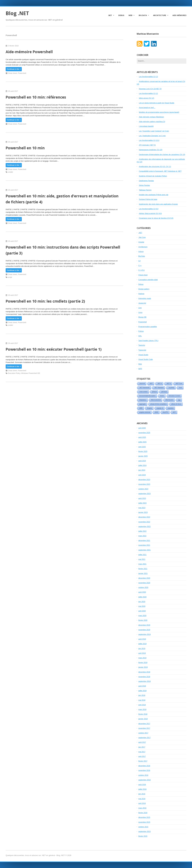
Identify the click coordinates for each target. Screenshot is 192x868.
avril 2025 (142, 447)
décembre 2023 (144, 480)
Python (141, 331)
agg (179, 400)
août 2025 (142, 437)
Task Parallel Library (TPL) (148, 341)
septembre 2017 (145, 738)
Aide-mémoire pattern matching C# (152, 122)
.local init (142, 384)
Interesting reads (145, 298)
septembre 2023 (145, 494)
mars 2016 (142, 808)
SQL (140, 336)
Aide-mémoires (179, 15)
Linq (140, 308)
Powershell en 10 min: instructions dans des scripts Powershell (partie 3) (63, 250)
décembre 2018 (144, 672)
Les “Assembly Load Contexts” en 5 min (154, 131)
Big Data (143, 15)
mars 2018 (142, 710)
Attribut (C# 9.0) (150, 214)
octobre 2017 (143, 733)
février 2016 (143, 813)
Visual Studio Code (146, 359)
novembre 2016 (144, 770)
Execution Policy (14, 373)
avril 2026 (142, 428)
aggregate (143, 404)
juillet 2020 (142, 597)
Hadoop (141, 294)
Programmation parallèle (148, 327)
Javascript (142, 303)
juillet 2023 (142, 503)
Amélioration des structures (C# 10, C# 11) (155, 167)
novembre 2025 (144, 433)
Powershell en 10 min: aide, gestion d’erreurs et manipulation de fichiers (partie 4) (62, 199)
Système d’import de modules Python (153, 176)
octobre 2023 (143, 489)
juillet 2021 (142, 555)
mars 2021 (142, 564)
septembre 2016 (145, 780)
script (10, 277)
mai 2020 (142, 606)
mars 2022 (142, 536)
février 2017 (143, 761)
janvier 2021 (143, 573)
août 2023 (142, 498)
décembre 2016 (144, 766)
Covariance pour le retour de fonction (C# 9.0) (156, 218)
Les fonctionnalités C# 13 (148, 77)
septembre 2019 (145, 634)
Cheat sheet (12, 73)
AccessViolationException (147, 396)
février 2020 (143, 620)
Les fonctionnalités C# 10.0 (149, 140)
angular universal (145, 412)
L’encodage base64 (146, 126)
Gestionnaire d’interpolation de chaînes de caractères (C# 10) (162, 155)
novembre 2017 (144, 728)
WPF (140, 369)
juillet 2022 (142, 531)
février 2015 (143, 836)
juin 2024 (142, 470)
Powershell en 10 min (25, 148)
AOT (174, 412)
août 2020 (142, 592)
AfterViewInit (169, 400)
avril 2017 (142, 756)
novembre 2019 (144, 630)
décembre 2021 (144, 541)
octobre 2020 (143, 587)
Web (130, 15)
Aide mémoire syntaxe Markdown (151, 117)
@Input (154, 392)
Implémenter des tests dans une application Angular (158, 204)
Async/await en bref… (147, 108)
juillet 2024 (142, 465)
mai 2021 (142, 559)
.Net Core (142, 237)
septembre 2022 (145, 527)
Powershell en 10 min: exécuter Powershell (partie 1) (54, 349)
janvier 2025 (143, 456)
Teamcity (142, 345)
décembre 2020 (144, 578)
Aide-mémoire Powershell (29, 52)
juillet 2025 (142, 442)
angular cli (160, 408)
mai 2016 (142, 799)
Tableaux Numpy (145, 190)
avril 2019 (142, 653)
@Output (164, 392)
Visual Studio (143, 355)
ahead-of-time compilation (159, 404)
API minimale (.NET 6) (147, 145)
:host (180, 388)
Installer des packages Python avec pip (154, 195)
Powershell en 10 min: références (36, 97)
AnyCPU (165, 412)
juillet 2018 (142, 691)
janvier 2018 (143, 719)
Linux (140, 312)
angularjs (171, 408)
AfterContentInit (156, 400)
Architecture (160, 15)
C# (139, 261)
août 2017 (142, 742)
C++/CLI (142, 270)
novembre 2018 (144, 677)
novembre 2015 (144, 822)
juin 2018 (142, 695)
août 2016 (142, 785)
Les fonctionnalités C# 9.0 (149, 209)
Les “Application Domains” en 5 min (152, 136)
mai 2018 (142, 700)
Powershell (22, 73)
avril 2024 (142, 475)
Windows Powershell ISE (31, 373)
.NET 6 (160, 384)
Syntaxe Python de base (148, 199)
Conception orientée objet (148, 280)
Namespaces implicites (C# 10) (151, 150)
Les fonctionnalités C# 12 (148, 93)
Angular (141, 242)
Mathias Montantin (148, 34)
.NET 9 (169, 384)
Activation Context (175, 396)
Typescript (142, 350)
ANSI (156, 412)
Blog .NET (17, 13)
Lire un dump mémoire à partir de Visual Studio (157, 103)
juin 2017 (142, 747)
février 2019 (143, 663)
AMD (141, 408)
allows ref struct (176, 404)
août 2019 (142, 639)
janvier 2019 (143, 667)
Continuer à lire (14, 69)
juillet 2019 (142, 644)
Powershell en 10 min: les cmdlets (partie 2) (45, 301)
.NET (110, 15)
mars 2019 (142, 658)
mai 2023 (142, 508)
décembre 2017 (144, 724)
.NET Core (179, 384)
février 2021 (143, 569)
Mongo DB (142, 317)
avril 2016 (142, 803)
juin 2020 (142, 602)
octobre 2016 (143, 775)
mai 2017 (142, 752)
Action (162, 396)
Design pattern (144, 289)
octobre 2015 (143, 827)
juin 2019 (142, 649)
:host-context (143, 392)
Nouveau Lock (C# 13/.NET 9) (150, 89)
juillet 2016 (142, 789)
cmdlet (10, 172)
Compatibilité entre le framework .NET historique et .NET (160, 171)
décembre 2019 (144, 625)
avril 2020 (142, 611)
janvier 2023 (143, 512)
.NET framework (144, 388)
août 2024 (142, 461)
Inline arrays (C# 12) (147, 98)
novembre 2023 (144, 484)
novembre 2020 (144, 583)
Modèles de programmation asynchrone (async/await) (159, 112)
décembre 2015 (144, 817)
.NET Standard (159, 388)
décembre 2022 (144, 517)
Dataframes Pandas (146, 181)
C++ (140, 266)
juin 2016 (142, 794)
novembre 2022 (144, 522)
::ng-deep (171, 388)
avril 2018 (142, 705)
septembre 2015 (145, 832)
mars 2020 (142, 616)
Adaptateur (143, 400)
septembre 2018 (145, 681)
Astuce (141, 252)
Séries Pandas (144, 185)
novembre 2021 (144, 545)
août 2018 (142, 686)
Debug (121, 15)
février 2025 (143, 451)
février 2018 (143, 714)
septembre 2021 (145, 550)
